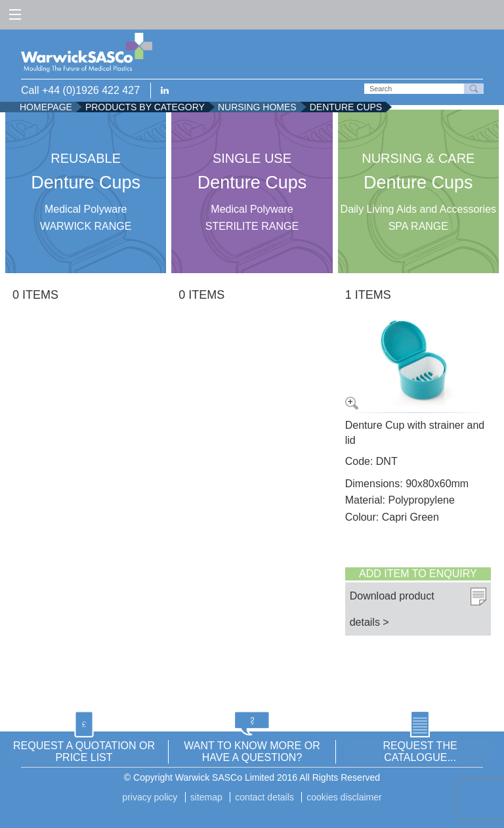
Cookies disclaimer (344, 797)
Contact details (264, 797)
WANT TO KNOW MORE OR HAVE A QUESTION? (252, 752)
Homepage (46, 107)
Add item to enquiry (418, 574)
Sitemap (206, 797)
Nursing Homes (257, 107)
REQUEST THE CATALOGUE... (420, 752)
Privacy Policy (150, 797)
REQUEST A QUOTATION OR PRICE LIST (84, 752)
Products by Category (145, 107)
